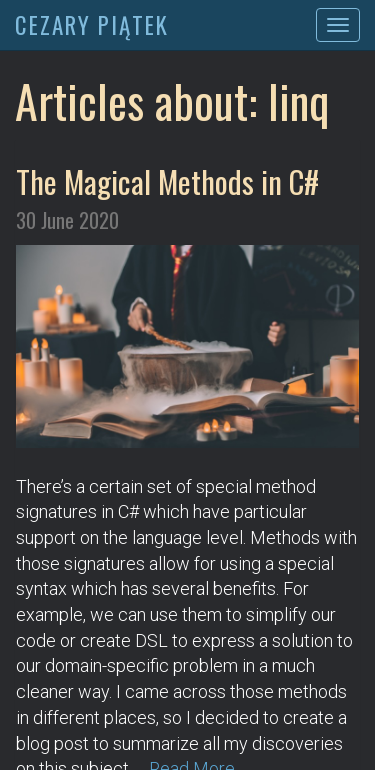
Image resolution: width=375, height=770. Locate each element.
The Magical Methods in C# (167, 181)
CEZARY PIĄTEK (92, 25)
